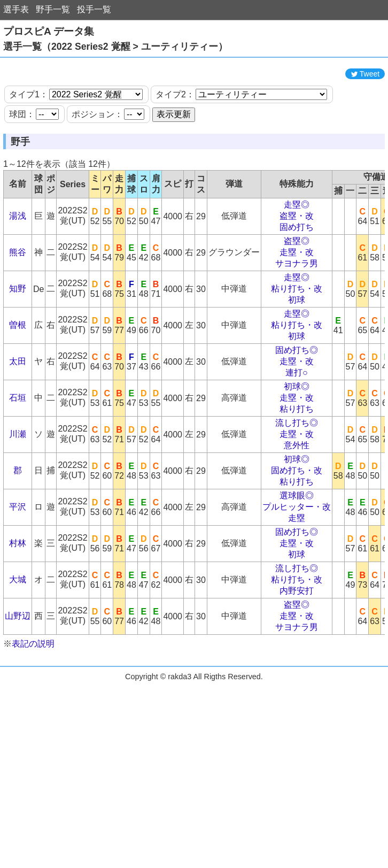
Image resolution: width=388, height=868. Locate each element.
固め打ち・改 (297, 502)
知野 (18, 321)
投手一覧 (94, 9)
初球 (297, 332)
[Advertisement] (194, 79)
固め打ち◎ (297, 382)
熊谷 (18, 284)
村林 (18, 575)
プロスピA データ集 (49, 31)
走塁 (297, 550)
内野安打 (297, 623)
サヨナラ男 (297, 295)
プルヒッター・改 (297, 539)
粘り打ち (297, 441)
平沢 (18, 539)
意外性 (297, 477)
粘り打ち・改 (297, 321)
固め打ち (297, 259)
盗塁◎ (297, 273)
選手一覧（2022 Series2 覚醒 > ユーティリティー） (115, 47)
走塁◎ (297, 237)
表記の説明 (33, 676)
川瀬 (18, 466)
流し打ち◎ (297, 455)
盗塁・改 (297, 248)
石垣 (18, 430)
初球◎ (297, 418)
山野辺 (18, 648)
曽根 (18, 357)
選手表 (16, 9)
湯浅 (18, 248)
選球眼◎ (297, 528)
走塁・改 (297, 284)
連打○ (297, 405)
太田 (18, 393)
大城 (18, 612)
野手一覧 (53, 9)
